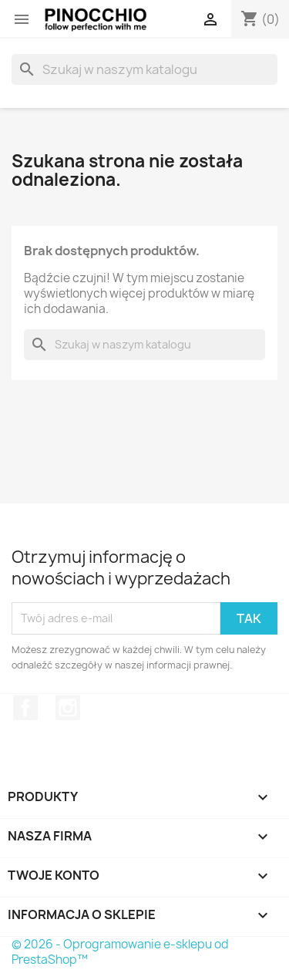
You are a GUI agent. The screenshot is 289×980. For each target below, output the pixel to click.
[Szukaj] (144, 69)
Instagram (68, 708)
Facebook (25, 708)
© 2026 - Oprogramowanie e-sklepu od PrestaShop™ (120, 952)
